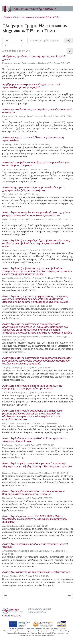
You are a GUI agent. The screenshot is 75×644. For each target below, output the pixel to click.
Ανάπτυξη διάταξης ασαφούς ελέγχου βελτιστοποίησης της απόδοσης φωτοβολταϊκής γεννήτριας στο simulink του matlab (36, 243)
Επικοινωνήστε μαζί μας (40, 609)
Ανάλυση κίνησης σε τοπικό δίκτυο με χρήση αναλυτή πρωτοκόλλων (33, 139)
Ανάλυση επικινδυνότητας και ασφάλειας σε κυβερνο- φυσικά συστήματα (37, 111)
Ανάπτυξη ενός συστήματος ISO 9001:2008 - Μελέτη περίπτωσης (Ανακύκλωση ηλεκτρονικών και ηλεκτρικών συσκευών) (35, 519)
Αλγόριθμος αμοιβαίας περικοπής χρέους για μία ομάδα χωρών (34, 58)
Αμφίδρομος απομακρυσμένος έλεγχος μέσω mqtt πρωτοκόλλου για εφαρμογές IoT (31, 86)
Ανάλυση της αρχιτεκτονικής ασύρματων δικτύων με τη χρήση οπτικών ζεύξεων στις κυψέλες (34, 189)
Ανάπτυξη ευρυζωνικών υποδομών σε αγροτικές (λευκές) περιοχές (35, 546)
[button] (53, 4)
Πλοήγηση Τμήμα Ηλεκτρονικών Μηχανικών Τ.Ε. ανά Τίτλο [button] (33, 17)
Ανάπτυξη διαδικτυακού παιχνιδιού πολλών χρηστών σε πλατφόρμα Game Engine (34, 440)
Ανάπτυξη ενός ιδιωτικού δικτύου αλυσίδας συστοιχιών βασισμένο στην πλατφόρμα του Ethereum (34, 493)
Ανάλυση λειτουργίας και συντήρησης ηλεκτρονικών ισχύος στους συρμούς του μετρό (36, 164)
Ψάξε (68, 40)
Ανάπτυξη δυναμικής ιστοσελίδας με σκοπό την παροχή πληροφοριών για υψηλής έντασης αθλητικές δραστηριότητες (37, 465)
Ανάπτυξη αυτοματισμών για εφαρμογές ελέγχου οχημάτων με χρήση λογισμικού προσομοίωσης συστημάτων (36, 214)
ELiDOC (17, 616)
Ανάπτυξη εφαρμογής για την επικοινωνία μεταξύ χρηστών (36, 572)
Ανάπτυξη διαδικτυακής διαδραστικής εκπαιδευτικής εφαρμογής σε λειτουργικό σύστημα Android (32, 387)
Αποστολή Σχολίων (37, 612)
